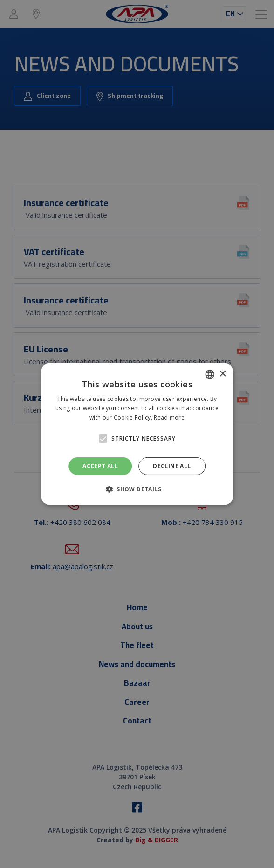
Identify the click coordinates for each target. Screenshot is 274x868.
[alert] (137, 434)
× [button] (223, 374)
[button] (103, 439)
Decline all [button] (172, 466)
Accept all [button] (100, 466)
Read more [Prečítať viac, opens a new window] (169, 417)
